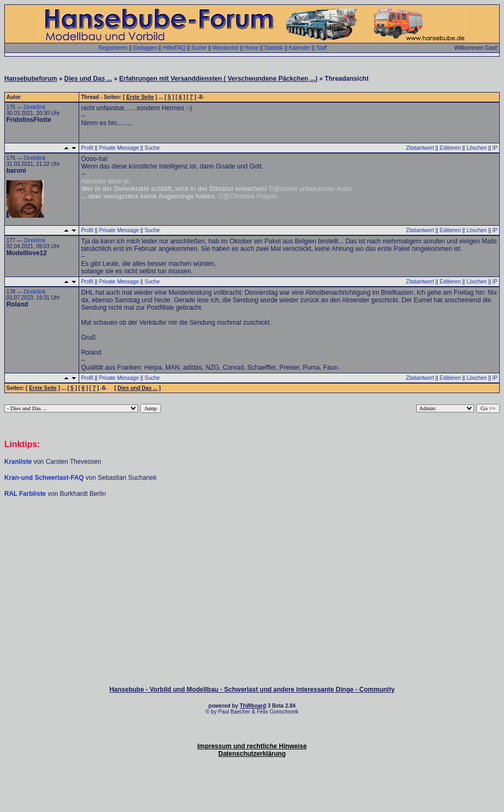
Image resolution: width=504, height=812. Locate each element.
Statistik (274, 48)
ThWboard (253, 706)
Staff (322, 48)
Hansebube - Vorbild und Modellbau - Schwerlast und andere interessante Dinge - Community (252, 690)
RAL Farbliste (26, 494)
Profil (87, 148)
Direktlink (35, 107)
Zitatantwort (420, 148)
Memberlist (226, 48)
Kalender (300, 48)
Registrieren (113, 48)
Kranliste (18, 462)
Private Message (119, 148)
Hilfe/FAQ (174, 48)
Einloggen (145, 48)
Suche (199, 48)
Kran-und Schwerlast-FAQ (45, 478)
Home (252, 48)
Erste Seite (140, 97)
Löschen (477, 148)
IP (495, 148)
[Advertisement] (252, 530)
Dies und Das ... (88, 79)
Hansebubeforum (31, 79)
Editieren (450, 148)
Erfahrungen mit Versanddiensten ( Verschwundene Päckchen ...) (219, 79)
